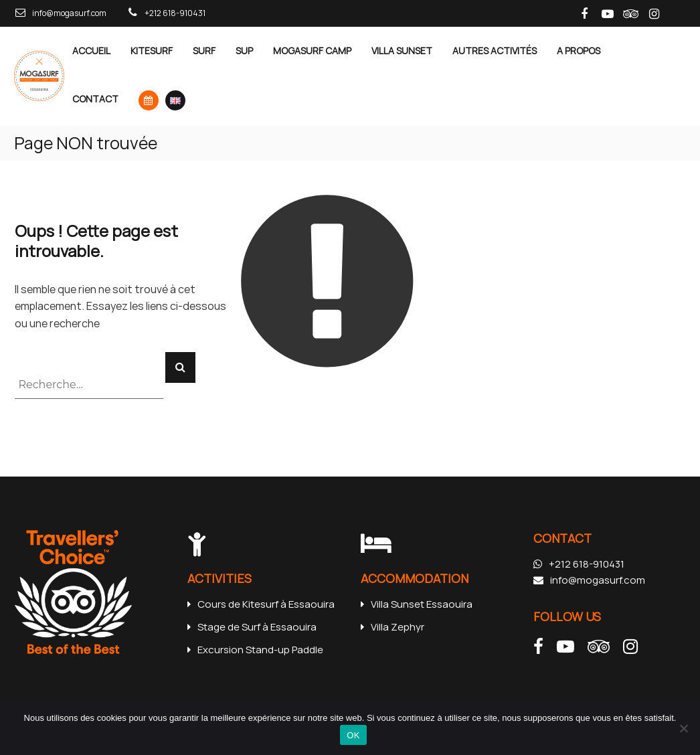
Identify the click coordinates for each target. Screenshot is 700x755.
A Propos (579, 51)
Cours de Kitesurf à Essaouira (261, 604)
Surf (204, 51)
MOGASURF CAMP (312, 51)
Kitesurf (152, 51)
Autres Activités (495, 51)
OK (353, 735)
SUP (244, 51)
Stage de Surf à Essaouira (252, 627)
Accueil (91, 51)
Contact (95, 99)
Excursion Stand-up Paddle (255, 650)
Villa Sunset (402, 51)
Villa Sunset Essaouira (417, 604)
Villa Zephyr (392, 627)
